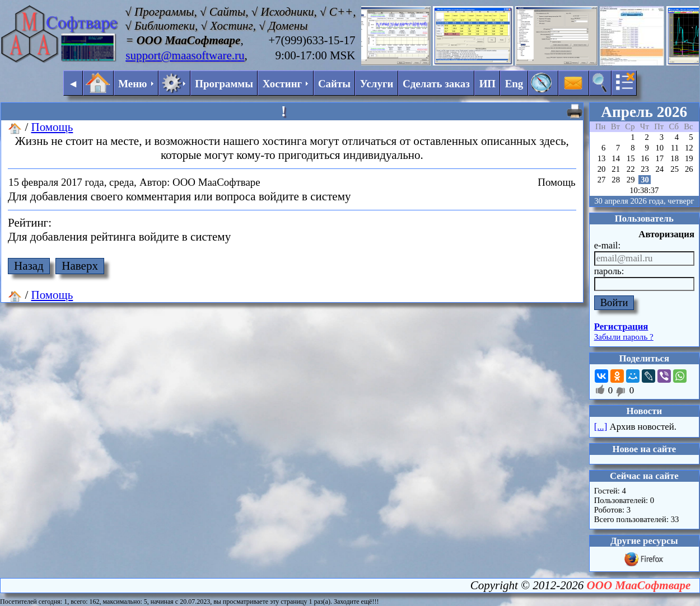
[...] (601, 427)
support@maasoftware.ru (185, 55)
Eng (514, 84)
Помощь (52, 127)
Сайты (334, 84)
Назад (29, 266)
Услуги (377, 84)
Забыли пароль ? (624, 337)
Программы (224, 84)
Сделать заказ (436, 84)
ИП (487, 84)
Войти (614, 302)
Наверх (80, 266)
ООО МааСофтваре (639, 585)
